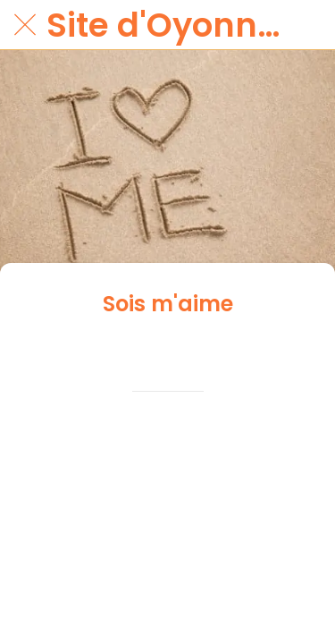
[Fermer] (25, 25)
